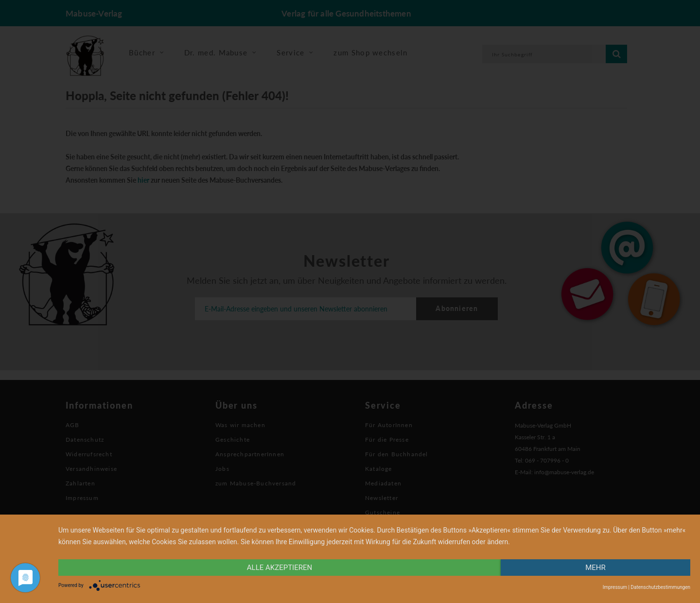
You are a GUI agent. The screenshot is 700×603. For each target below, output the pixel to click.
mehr (595, 568)
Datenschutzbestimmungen (660, 587)
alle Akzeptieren (280, 568)
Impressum (615, 587)
